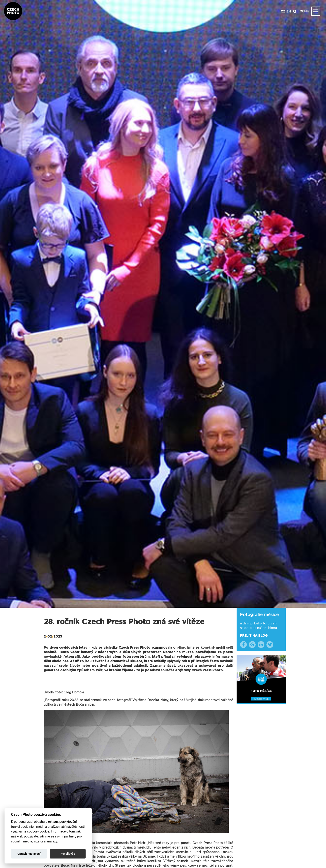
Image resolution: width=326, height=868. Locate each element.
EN (289, 12)
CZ (283, 12)
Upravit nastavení (29, 854)
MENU (304, 11)
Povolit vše (68, 854)
